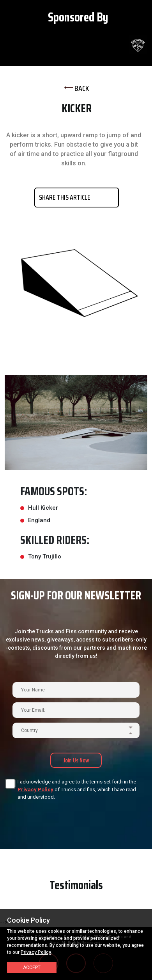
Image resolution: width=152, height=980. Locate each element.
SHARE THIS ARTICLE (65, 197)
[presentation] (64, 815)
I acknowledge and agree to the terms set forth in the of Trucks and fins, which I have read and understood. (77, 789)
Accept (32, 968)
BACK (77, 88)
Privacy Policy (35, 789)
